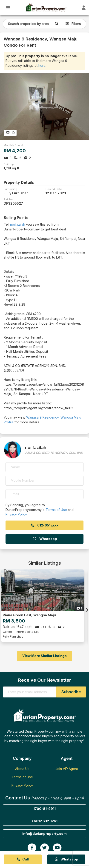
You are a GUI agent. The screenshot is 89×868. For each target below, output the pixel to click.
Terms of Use (56, 510)
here (42, 65)
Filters (73, 24)
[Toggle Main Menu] (8, 8)
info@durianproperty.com (44, 834)
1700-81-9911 (44, 809)
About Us (22, 769)
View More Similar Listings (44, 656)
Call (23, 859)
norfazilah (18, 224)
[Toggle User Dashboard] (84, 8)
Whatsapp (45, 539)
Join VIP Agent (67, 769)
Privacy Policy (16, 514)
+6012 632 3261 (44, 821)
